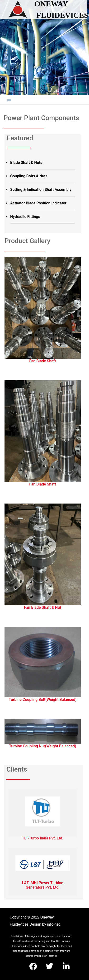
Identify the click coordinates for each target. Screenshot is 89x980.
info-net (53, 924)
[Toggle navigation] (9, 101)
